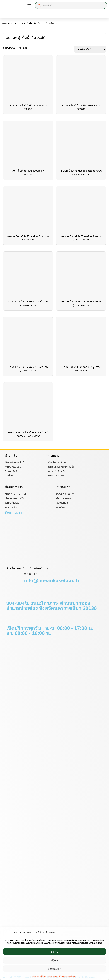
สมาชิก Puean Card (15, 494)
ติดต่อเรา (10, 475)
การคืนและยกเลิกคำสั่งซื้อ (61, 467)
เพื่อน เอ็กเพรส (63, 498)
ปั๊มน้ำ (37, 24)
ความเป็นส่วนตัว (57, 471)
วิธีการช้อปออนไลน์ (14, 462)
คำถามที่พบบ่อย (13, 467)
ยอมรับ (55, 952)
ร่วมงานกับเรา (62, 503)
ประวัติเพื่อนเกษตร (65, 494)
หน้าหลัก (6, 24)
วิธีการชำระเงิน (12, 503)
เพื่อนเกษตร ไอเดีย (14, 498)
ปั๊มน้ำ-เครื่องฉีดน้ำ (22, 24)
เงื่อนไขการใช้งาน (57, 462)
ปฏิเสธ (54, 960)
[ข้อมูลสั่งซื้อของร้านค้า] (90, 49)
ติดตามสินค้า (11, 471)
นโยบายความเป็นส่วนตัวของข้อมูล (62, 976)
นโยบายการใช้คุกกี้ (39, 976)
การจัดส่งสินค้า (56, 475)
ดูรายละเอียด (54, 969)
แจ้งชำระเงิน (11, 507)
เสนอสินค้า (61, 507)
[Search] (39, 5)
